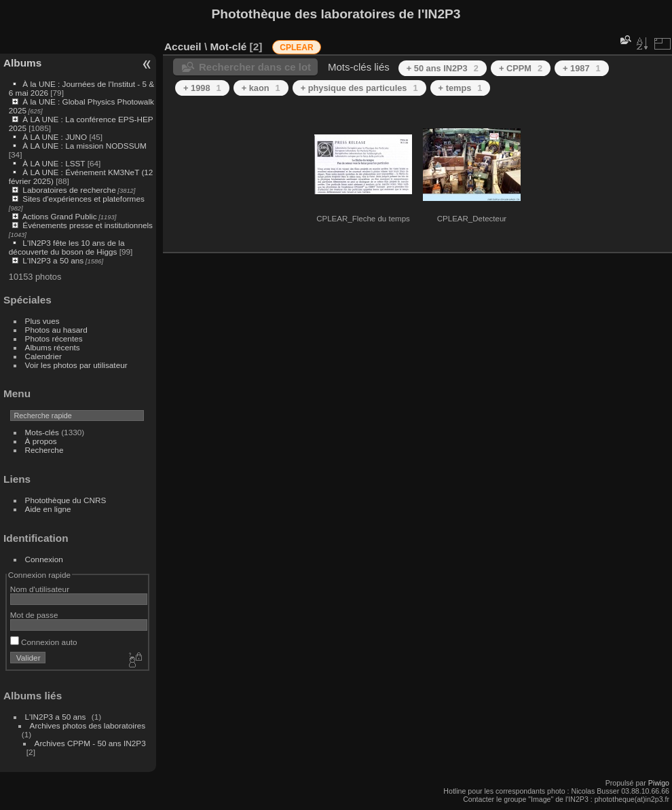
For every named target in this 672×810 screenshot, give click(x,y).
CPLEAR (296, 48)
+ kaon (261, 88)
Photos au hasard (56, 330)
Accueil (183, 47)
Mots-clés (42, 432)
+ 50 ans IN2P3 (443, 68)
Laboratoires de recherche (69, 190)
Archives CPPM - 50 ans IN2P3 (90, 743)
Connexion (44, 559)
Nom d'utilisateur (40, 589)
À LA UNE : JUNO (56, 137)
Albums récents (53, 347)
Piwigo (659, 783)
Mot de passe (34, 615)
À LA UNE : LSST (54, 163)
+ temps (461, 88)
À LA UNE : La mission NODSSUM (84, 146)
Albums (22, 63)
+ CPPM (521, 68)
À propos (41, 441)
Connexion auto (44, 642)
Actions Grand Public (60, 216)
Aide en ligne (48, 509)
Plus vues (42, 321)
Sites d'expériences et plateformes (83, 199)
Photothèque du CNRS (66, 500)
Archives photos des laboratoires (88, 725)
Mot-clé (228, 47)
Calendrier (43, 356)
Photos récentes (54, 338)
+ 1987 (582, 68)
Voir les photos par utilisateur (76, 365)
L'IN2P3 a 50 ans (53, 260)
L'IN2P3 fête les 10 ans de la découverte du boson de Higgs (67, 247)
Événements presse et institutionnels (88, 225)
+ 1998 (202, 88)
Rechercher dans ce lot (255, 67)
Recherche (44, 450)
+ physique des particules (359, 88)
